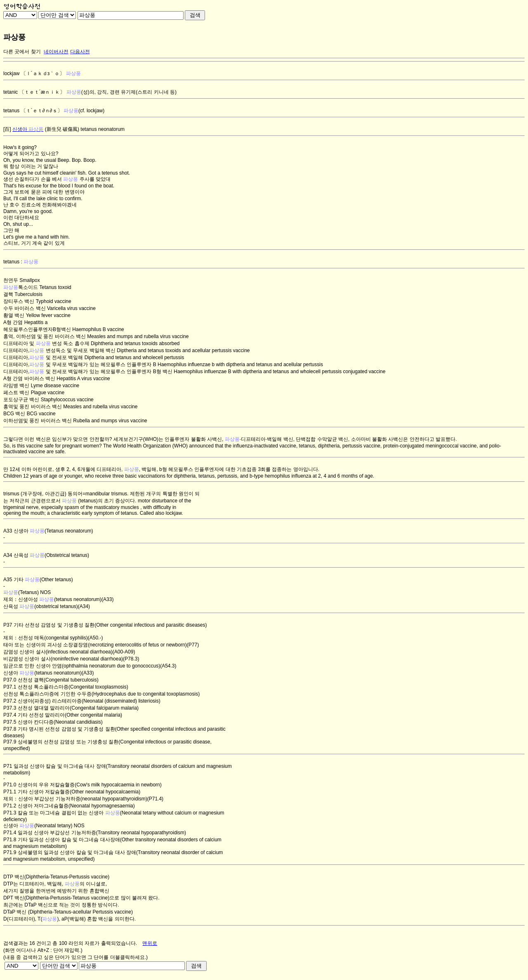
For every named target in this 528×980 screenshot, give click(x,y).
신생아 (28, 129)
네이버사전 (56, 52)
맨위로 (150, 943)
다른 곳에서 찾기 (22, 52)
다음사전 (80, 52)
